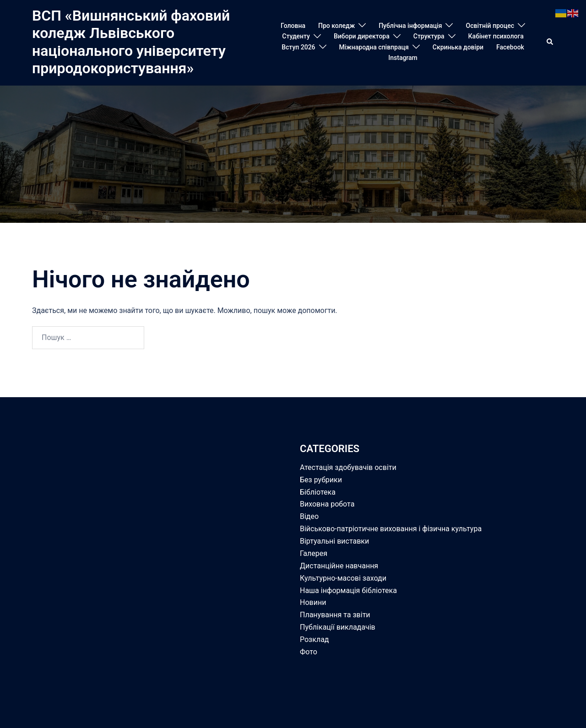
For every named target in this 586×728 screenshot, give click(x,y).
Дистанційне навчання (339, 566)
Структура (429, 36)
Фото (309, 652)
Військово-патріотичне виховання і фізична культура (391, 529)
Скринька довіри (458, 47)
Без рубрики (321, 480)
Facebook (510, 47)
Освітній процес (490, 26)
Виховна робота (327, 504)
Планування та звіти (335, 615)
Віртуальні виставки (334, 541)
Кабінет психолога (496, 36)
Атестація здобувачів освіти (348, 467)
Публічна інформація (410, 26)
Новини (313, 602)
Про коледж (336, 26)
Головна (293, 26)
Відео (309, 516)
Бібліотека (318, 492)
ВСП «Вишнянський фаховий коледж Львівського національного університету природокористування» (131, 42)
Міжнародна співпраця (374, 47)
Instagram (403, 58)
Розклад (315, 639)
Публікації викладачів (338, 627)
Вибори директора (362, 36)
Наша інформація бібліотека (348, 590)
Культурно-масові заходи (343, 578)
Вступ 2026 (298, 47)
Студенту (296, 36)
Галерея (314, 553)
